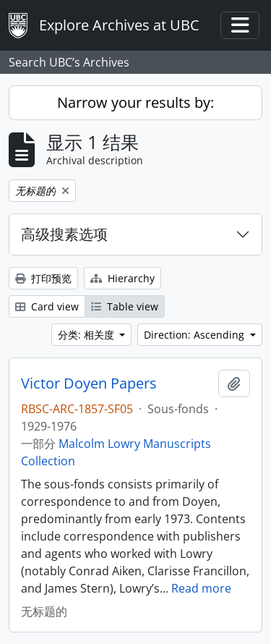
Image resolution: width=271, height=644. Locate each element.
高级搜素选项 (64, 234)
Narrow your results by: (135, 102)
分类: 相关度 (87, 335)
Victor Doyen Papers (89, 384)
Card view (47, 306)
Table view (125, 306)
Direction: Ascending (195, 335)
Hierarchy (122, 278)
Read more (201, 588)
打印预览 (43, 278)
